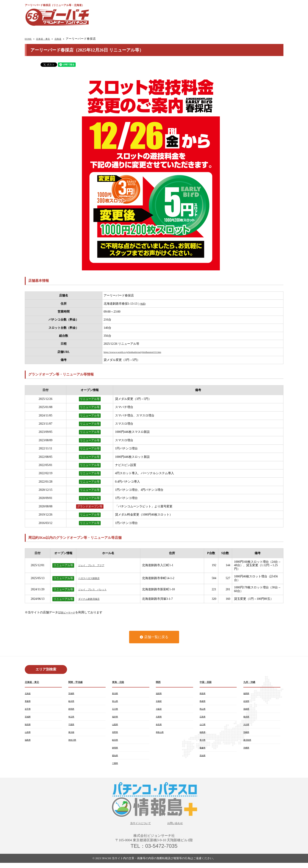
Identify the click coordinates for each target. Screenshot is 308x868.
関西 (159, 682)
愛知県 (116, 759)
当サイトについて (138, 828)
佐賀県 (247, 702)
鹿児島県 (249, 743)
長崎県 (247, 710)
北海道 (65, 39)
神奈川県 (73, 743)
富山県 (116, 702)
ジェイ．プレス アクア (95, 565)
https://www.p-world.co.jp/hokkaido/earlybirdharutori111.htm (141, 352)
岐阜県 (116, 743)
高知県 (203, 759)
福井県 (116, 718)
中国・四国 (207, 682)
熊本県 (247, 718)
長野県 (116, 735)
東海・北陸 (120, 682)
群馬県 (72, 710)
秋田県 (29, 727)
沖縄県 (247, 751)
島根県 (203, 702)
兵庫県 (160, 718)
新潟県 (116, 694)
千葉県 (72, 727)
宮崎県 (247, 735)
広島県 (203, 718)
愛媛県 (203, 751)
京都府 (160, 702)
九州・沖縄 (251, 682)
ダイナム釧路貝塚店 (92, 599)
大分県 (247, 727)
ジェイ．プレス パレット (96, 589)
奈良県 (160, 727)
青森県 (29, 702)
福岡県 (247, 694)
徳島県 (203, 735)
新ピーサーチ (70, 612)
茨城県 (72, 694)
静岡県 (116, 751)
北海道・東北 (47, 39)
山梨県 (116, 727)
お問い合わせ (178, 828)
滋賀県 (160, 694)
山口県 (203, 727)
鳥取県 (203, 694)
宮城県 (29, 718)
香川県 (203, 743)
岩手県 (29, 710)
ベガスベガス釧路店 (92, 578)
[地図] (143, 304)
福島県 (29, 743)
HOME (29, 39)
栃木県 (72, 702)
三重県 (116, 768)
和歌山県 (161, 735)
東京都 (72, 735)
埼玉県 (72, 718)
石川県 (116, 710)
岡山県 (203, 710)
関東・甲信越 (77, 682)
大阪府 (160, 710)
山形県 (29, 735)
